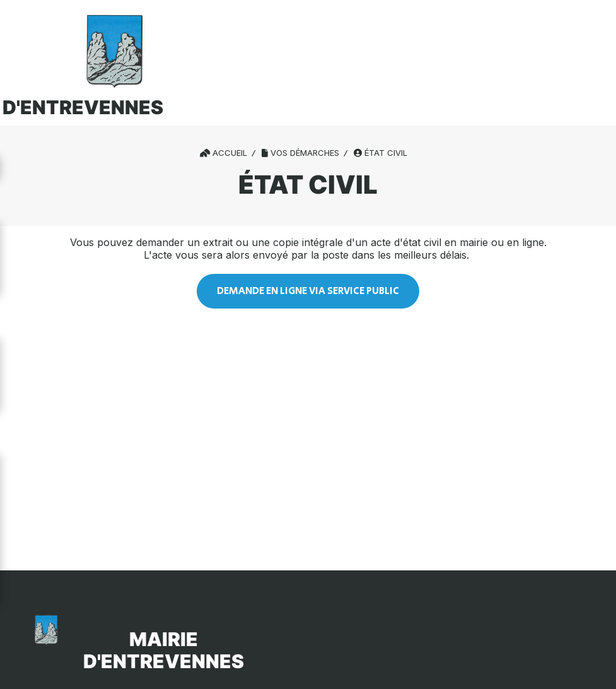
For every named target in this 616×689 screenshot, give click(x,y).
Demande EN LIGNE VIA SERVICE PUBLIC (308, 291)
